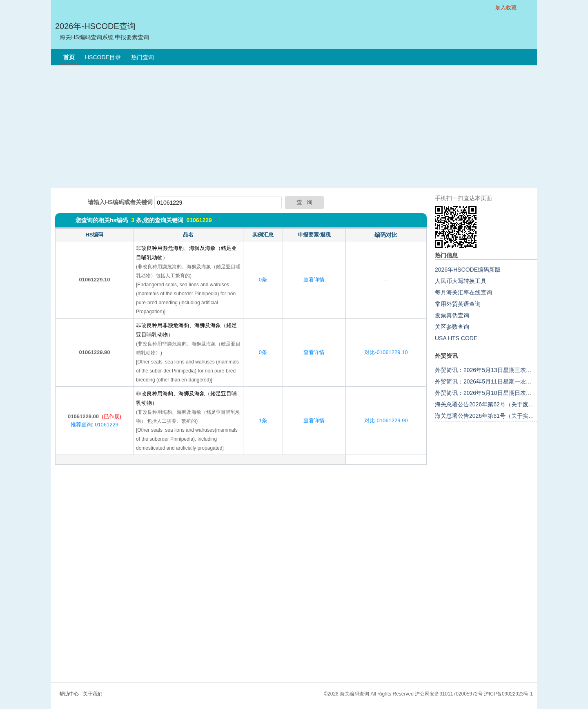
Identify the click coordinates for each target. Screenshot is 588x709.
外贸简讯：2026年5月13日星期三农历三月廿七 (495, 370)
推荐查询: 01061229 (95, 425)
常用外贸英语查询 (458, 304)
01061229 (199, 220)
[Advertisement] (294, 127)
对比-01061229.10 (386, 352)
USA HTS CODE (456, 338)
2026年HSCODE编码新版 (468, 270)
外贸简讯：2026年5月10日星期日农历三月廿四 (495, 393)
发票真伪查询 (452, 315)
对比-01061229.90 (386, 420)
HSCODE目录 (103, 57)
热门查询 (143, 57)
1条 (263, 420)
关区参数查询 (452, 327)
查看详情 (314, 280)
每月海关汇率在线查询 (463, 292)
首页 (69, 57)
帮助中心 (69, 694)
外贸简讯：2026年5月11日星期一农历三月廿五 (495, 381)
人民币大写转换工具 (461, 281)
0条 (263, 280)
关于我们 (93, 694)
